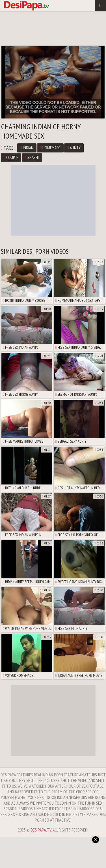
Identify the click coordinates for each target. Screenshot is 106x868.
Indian (27, 148)
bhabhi (32, 157)
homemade (50, 148)
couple (11, 157)
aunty (74, 148)
